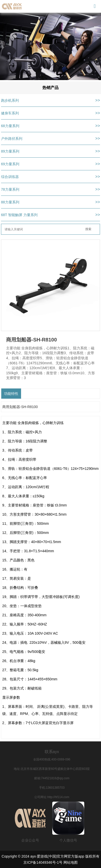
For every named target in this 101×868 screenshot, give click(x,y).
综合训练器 (10, 177)
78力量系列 (10, 189)
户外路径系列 (12, 139)
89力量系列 (10, 151)
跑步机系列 (10, 100)
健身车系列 (10, 113)
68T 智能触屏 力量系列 (19, 215)
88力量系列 (10, 202)
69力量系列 (10, 164)
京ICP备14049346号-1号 (43, 862)
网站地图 (71, 862)
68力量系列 (10, 126)
